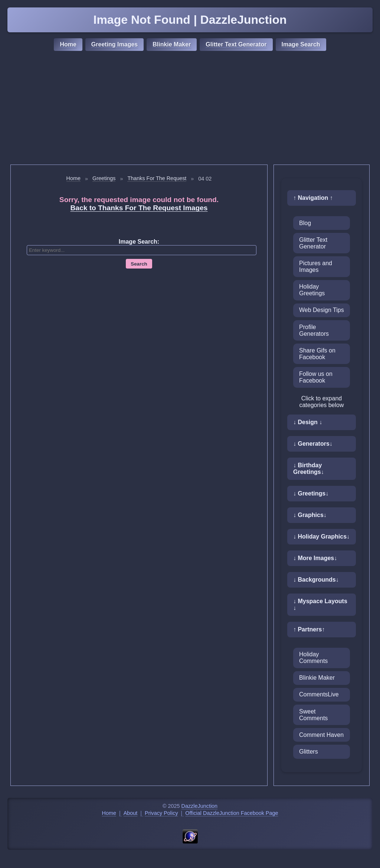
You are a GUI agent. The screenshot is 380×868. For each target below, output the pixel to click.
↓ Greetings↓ (311, 493)
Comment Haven (321, 735)
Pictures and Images (316, 266)
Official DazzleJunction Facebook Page (232, 813)
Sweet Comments (313, 715)
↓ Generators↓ (313, 444)
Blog (305, 223)
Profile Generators (314, 330)
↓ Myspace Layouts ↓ (320, 604)
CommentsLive (319, 694)
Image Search (301, 44)
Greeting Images (114, 44)
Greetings (104, 178)
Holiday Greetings (312, 290)
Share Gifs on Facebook (317, 354)
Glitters (309, 752)
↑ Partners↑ (309, 629)
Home (68, 44)
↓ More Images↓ (315, 558)
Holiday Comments (313, 658)
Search (139, 264)
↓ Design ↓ (308, 422)
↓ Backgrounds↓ (316, 580)
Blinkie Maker (172, 44)
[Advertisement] (190, 109)
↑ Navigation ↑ (313, 198)
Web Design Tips (322, 310)
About (131, 813)
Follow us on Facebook (316, 377)
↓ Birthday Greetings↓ (309, 469)
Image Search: (139, 242)
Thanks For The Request (157, 178)
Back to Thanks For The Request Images (139, 208)
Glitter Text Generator (236, 44)
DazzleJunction (200, 806)
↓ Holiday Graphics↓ (321, 537)
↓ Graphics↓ (310, 515)
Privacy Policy (161, 813)
